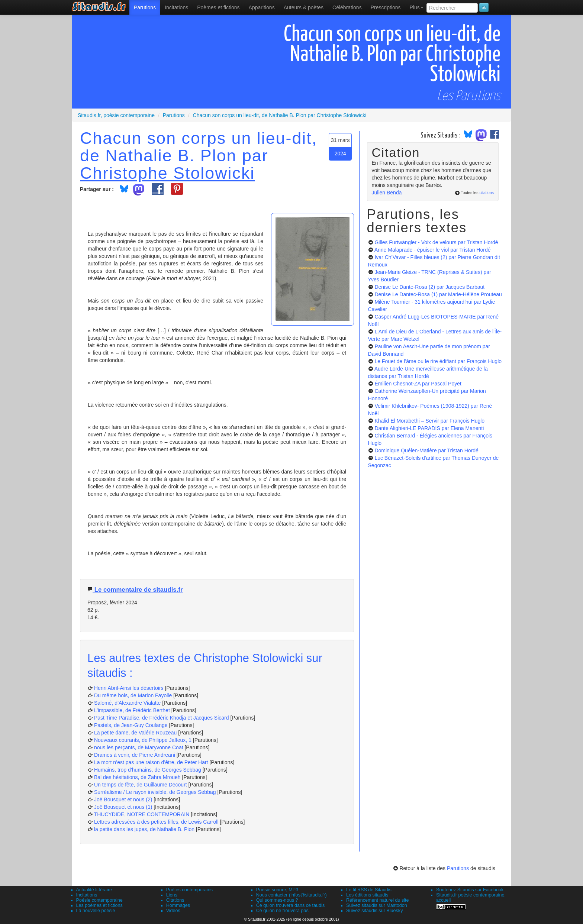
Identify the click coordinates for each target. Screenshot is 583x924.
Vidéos (173, 911)
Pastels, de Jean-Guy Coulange (131, 725)
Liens (172, 895)
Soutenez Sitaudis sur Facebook (470, 890)
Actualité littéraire (94, 890)
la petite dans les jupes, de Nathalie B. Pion (144, 829)
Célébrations (347, 7)
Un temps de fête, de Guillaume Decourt (141, 785)
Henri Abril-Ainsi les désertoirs (129, 688)
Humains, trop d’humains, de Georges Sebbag (148, 770)
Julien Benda (387, 193)
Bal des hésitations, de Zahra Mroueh (137, 777)
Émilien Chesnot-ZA (418, 384)
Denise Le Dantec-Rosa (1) (438, 294)
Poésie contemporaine (99, 900)
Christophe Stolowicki (167, 173)
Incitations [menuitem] (176, 7)
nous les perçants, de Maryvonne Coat (139, 747)
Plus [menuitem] (417, 7)
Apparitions (262, 7)
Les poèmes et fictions (99, 905)
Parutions (145, 7)
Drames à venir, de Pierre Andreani (135, 755)
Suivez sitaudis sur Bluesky (375, 911)
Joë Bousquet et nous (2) (123, 799)
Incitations (87, 895)
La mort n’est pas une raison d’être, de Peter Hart (151, 762)
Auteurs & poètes (304, 7)
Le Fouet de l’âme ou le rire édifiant (438, 361)
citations (487, 193)
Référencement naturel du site (378, 900)
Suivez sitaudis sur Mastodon (377, 905)
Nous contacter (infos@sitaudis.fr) (291, 895)
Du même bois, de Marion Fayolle (133, 695)
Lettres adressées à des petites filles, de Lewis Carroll (156, 822)
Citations (175, 900)
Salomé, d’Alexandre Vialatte (128, 703)
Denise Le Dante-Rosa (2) (429, 287)
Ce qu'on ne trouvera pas (282, 911)
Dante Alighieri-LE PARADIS (429, 428)
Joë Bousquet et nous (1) (123, 807)
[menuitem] (145, 7)
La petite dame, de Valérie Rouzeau (135, 733)
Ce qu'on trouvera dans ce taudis (290, 905)
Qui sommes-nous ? (277, 900)
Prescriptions (386, 7)
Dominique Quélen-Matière (426, 450)
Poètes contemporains (189, 890)
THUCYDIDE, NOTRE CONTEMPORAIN (142, 814)
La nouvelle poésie (96, 911)
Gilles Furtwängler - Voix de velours (436, 242)
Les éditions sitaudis (367, 895)
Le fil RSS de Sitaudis (369, 890)
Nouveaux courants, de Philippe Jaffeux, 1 (143, 740)
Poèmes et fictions (218, 7)
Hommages (178, 905)
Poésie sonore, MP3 (277, 890)
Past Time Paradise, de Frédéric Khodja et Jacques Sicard (162, 718)
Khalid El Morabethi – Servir (429, 421)
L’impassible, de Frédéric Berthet (132, 710)
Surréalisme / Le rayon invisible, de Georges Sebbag (155, 792)
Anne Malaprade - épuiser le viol (433, 250)
